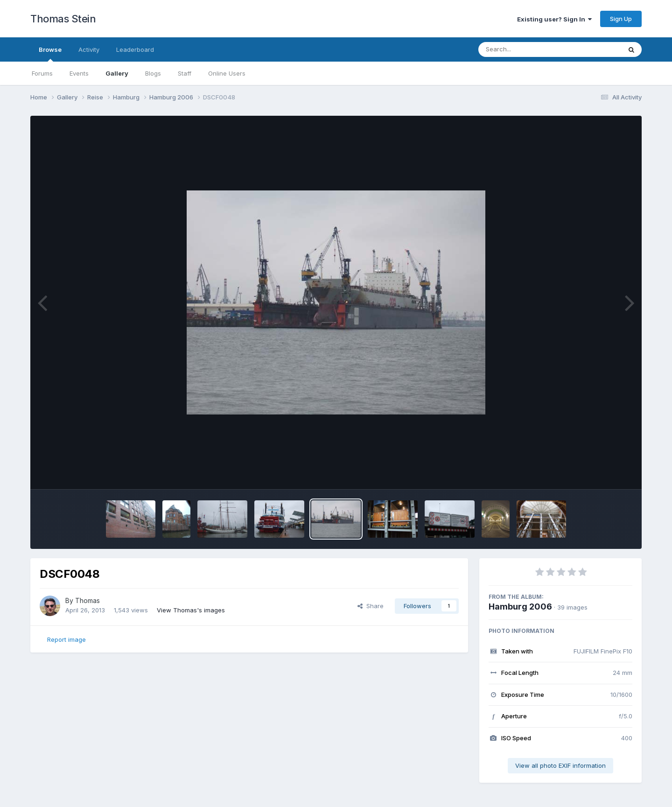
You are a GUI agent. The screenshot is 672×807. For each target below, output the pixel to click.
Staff (185, 73)
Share (371, 606)
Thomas (87, 600)
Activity (89, 49)
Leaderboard (135, 49)
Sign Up (621, 19)
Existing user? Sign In (554, 19)
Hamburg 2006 (520, 607)
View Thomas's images (191, 610)
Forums (42, 73)
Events (79, 73)
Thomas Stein (63, 19)
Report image (66, 639)
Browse (50, 54)
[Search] (524, 49)
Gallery (117, 73)
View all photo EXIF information (560, 765)
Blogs (153, 73)
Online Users (227, 73)
